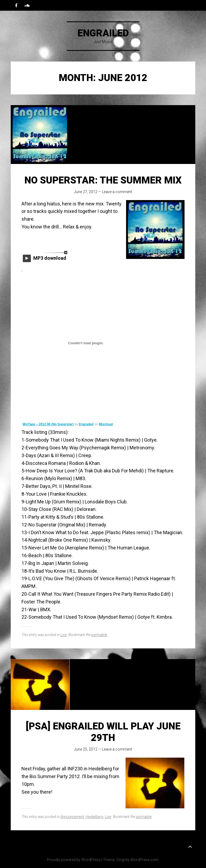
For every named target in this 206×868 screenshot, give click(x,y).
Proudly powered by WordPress (74, 860)
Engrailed (103, 33)
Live (64, 635)
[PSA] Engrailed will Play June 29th (103, 732)
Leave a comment (117, 192)
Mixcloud (106, 424)
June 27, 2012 (86, 192)
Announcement (72, 817)
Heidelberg (94, 817)
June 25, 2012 (86, 749)
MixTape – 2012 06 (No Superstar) (48, 424)
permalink (99, 635)
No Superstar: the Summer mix (103, 180)
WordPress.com (144, 860)
